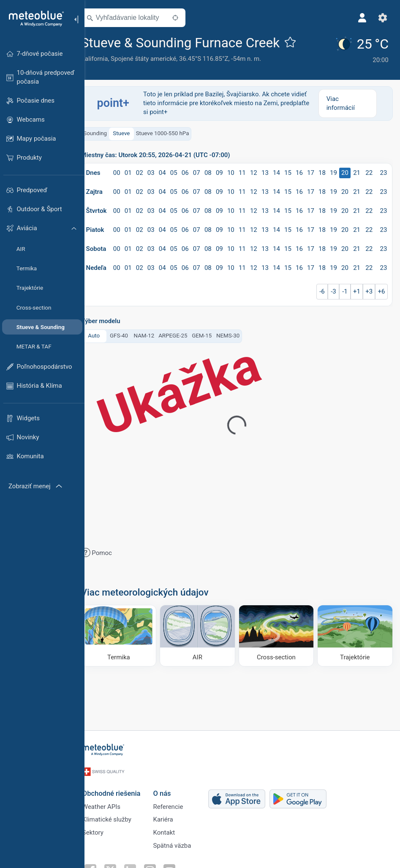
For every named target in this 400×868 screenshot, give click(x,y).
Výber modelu (113, 320)
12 (265, 171)
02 (151, 171)
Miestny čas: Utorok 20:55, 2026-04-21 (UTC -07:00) (167, 154)
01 (140, 171)
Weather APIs (112, 801)
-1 (355, 290)
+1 (367, 290)
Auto (106, 334)
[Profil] (361, 18)
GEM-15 (214, 334)
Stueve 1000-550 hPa (174, 132)
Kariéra (174, 815)
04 (174, 171)
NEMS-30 (240, 334)
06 (197, 171)
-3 (344, 290)
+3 (380, 290)
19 (344, 171)
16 (310, 171)
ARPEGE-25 (185, 334)
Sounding (107, 132)
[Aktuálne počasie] (363, 50)
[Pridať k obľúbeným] (302, 42)
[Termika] (129, 634)
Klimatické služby (117, 815)
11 (253, 171)
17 (322, 171)
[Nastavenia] (381, 18)
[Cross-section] (280, 634)
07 (208, 171)
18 (333, 171)
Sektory (103, 829)
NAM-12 (156, 334)
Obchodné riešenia (122, 786)
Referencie (179, 801)
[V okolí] (187, 18)
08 (219, 171)
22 (380, 171)
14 (287, 171)
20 (355, 171)
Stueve (133, 132)
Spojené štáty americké (156, 59)
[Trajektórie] (355, 634)
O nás (173, 786)
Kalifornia (106, 59)
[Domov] (33, 19)
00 (129, 171)
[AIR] (205, 634)
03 (162, 171)
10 (242, 171)
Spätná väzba (183, 843)
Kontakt (175, 829)
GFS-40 (131, 334)
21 (367, 171)
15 (299, 171)
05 (185, 171)
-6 (333, 290)
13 (276, 171)
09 (231, 171)
